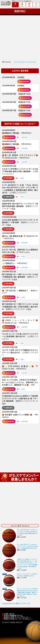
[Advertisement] (20, 35)
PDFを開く (8, 178)
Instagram (24, 81)
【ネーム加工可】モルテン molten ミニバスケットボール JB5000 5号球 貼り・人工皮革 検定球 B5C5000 (27, 546)
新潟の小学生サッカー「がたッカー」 (17, 617)
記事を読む (8, 197)
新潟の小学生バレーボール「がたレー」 (18, 619)
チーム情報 (22, 137)
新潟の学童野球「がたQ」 (13, 616)
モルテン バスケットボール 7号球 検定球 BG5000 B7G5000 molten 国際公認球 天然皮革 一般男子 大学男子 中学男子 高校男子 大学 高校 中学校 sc (27, 592)
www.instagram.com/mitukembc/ (25, 62)
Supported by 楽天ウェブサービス (16, 603)
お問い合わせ (9, 614)
